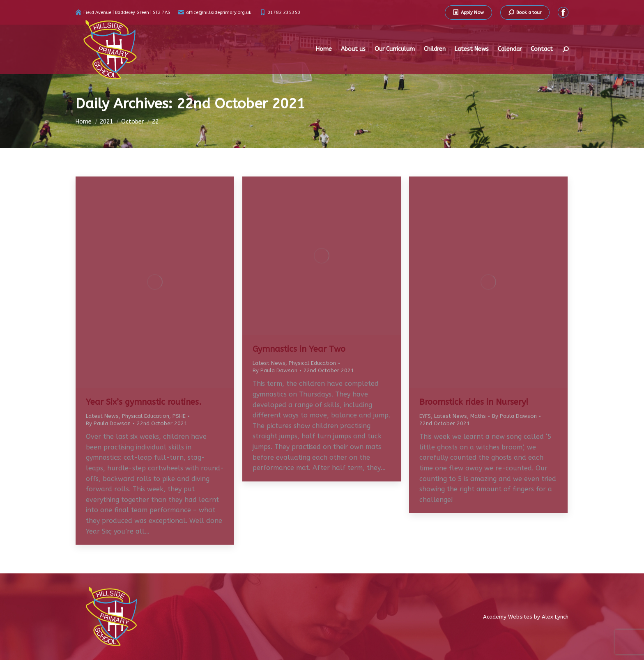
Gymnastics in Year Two (299, 349)
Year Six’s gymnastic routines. (144, 402)
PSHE (179, 416)
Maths (478, 416)
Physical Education (146, 416)
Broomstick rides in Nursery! (474, 402)
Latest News (102, 416)
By (108, 423)
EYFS (425, 416)
